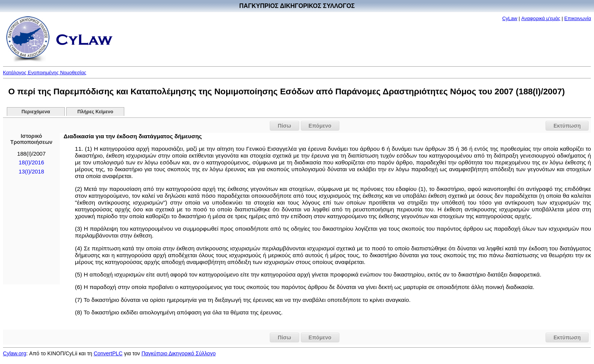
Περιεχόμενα (36, 112)
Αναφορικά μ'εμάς (541, 18)
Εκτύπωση (567, 126)
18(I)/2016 (31, 162)
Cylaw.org (15, 353)
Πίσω (284, 126)
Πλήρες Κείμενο (95, 112)
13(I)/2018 (31, 172)
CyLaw (510, 18)
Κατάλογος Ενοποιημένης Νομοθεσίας (45, 73)
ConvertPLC (108, 353)
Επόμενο (320, 126)
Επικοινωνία (578, 18)
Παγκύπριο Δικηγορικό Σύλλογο (178, 353)
